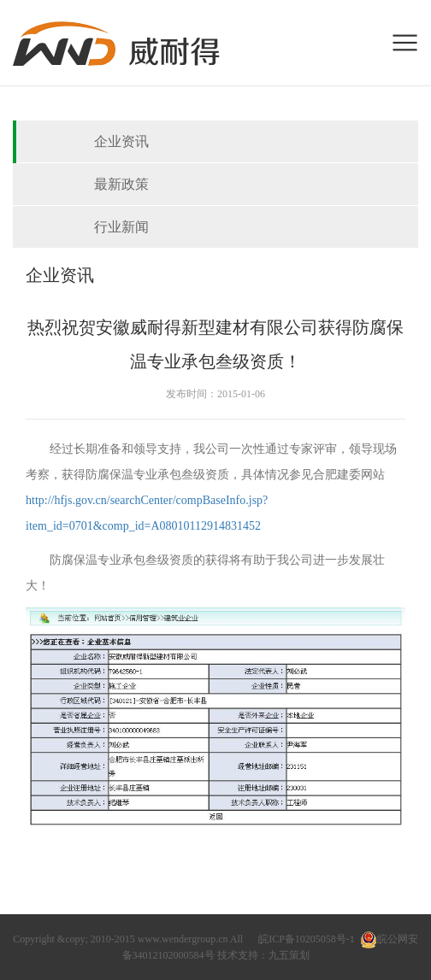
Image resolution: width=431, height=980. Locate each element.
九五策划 (289, 955)
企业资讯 (121, 141)
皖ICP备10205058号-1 (307, 939)
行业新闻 (121, 227)
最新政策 (121, 184)
